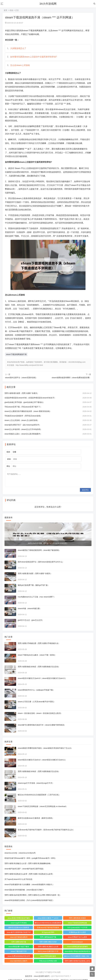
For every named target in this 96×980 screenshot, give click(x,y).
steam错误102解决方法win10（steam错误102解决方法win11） (43, 673)
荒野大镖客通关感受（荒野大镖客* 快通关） (22, 396)
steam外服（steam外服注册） (30, 603)
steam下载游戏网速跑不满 (16, 357)
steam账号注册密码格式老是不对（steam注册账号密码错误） (42, 720)
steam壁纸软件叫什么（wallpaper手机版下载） (37, 685)
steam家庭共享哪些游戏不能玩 (19, 913)
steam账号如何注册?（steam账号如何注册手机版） (25, 864)
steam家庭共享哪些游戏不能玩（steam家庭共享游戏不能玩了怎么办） (46, 743)
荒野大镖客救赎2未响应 (77, 913)
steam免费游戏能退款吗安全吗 (19, 951)
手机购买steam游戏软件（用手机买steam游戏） (24, 419)
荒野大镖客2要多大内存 (48, 937)
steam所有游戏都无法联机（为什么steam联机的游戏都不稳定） (30, 895)
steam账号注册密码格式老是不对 (19, 927)
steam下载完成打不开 (19, 946)
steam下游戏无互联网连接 (77, 918)
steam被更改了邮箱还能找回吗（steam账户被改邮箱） (40, 545)
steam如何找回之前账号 (19, 956)
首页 (5, 10)
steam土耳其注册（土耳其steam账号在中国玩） (37, 696)
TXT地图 (47, 967)
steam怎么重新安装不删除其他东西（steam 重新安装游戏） (28, 414)
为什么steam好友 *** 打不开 (77, 922)
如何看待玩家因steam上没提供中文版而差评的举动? (34, 58)
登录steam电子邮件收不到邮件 (48, 922)
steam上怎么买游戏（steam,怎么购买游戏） (22, 423)
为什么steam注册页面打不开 (48, 946)
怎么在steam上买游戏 (20, 68)
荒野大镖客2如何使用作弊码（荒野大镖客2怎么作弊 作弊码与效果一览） (33, 890)
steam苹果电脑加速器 (48, 951)
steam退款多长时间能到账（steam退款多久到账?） (25, 885)
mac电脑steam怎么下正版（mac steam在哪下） (37, 592)
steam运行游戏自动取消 (19, 932)
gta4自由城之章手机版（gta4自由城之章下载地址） (25, 405)
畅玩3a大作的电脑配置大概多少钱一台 (77, 951)
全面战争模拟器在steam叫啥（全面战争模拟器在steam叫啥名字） (31, 401)
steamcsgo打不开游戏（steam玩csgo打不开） (36, 778)
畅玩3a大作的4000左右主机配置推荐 (48, 918)
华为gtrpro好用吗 (48, 927)
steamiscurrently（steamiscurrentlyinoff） (21, 848)
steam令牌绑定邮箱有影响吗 (77, 941)
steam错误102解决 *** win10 (48, 913)
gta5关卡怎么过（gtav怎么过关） (31, 615)
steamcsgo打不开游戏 (19, 918)
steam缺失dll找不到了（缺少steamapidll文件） (23, 428)
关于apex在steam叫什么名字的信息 (19, 874)
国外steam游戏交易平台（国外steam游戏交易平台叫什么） (41, 557)
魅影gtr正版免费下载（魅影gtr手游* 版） (34, 580)
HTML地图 (56, 967)
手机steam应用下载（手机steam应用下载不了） (24, 410)
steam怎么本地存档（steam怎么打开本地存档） (24, 432)
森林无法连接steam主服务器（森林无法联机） (36, 813)
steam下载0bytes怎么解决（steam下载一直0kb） (37, 650)
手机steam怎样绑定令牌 (48, 956)
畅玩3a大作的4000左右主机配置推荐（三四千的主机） (40, 790)
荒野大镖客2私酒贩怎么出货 (48, 941)
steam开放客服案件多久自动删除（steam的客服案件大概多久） (30, 879)
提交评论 (85, 485)
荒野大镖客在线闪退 (19, 937)
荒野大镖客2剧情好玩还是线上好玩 (77, 956)
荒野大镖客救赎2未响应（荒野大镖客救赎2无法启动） (39, 661)
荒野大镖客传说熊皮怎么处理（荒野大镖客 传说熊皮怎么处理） (30, 869)
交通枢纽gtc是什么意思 (77, 927)
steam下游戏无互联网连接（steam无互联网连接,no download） (43, 801)
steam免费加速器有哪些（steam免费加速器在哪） (71, 380)
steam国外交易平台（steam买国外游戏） (21, 380)
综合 (11, 10)
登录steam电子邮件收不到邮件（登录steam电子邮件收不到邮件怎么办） (47, 825)
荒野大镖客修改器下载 (48, 932)
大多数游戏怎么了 (19, 49)
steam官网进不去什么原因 (77, 932)
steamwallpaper (77, 937)
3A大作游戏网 (48, 4)
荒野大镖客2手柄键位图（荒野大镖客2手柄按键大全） (39, 638)
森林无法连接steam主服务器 (19, 922)
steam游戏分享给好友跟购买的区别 (77, 946)
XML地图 (39, 967)
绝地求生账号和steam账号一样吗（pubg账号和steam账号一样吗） (31, 853)
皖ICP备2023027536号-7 (61, 971)
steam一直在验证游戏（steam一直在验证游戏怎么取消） (40, 708)
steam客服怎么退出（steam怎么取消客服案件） (24, 437)
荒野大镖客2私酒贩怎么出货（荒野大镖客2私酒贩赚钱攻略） (29, 858)
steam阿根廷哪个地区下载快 (19, 941)
